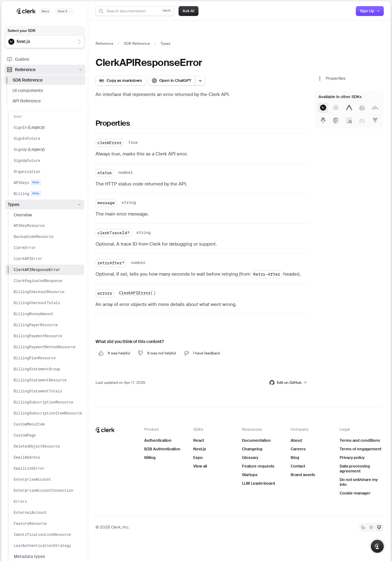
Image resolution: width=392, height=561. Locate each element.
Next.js (200, 449)
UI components (28, 90)
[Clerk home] (105, 430)
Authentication (158, 440)
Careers (298, 449)
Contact (298, 466)
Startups (250, 475)
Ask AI (188, 11)
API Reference (27, 101)
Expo (198, 458)
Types (45, 204)
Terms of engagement (360, 449)
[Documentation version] (64, 11)
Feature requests (258, 466)
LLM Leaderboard (258, 483)
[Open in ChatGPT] (172, 81)
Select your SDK (22, 31)
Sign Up (370, 11)
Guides (18, 59)
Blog (295, 458)
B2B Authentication (162, 449)
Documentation (256, 440)
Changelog (252, 449)
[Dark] (363, 527)
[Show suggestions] (79, 42)
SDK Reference (28, 80)
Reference (45, 70)
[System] (379, 527)
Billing (150, 458)
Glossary (250, 458)
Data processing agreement (355, 469)
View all (200, 466)
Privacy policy (352, 458)
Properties (336, 78)
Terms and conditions (360, 440)
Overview (23, 215)
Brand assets (303, 475)
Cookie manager (355, 493)
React (199, 440)
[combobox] (41, 42)
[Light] (371, 527)
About (296, 440)
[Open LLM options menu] (200, 81)
